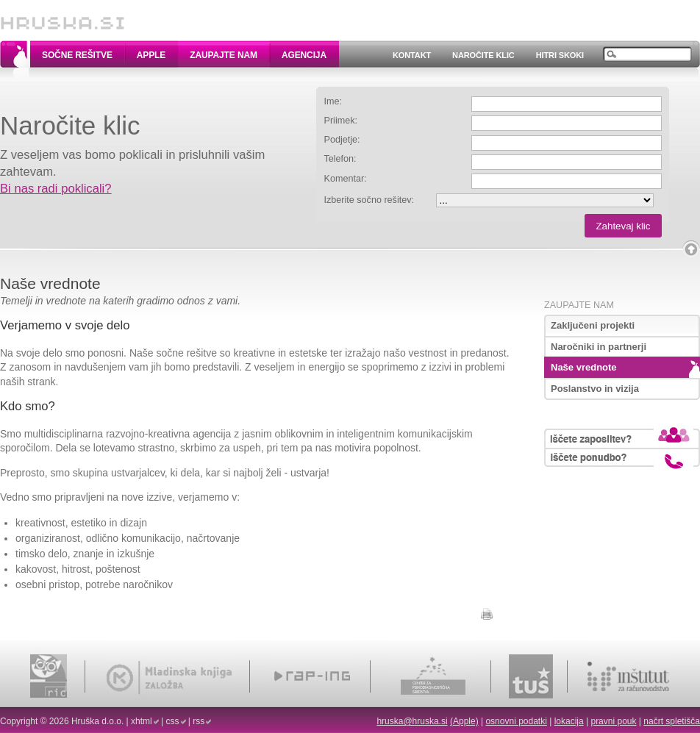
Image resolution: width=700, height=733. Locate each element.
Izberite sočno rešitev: (369, 200)
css (173, 721)
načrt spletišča (672, 721)
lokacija (569, 721)
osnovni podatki (516, 721)
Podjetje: (342, 140)
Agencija (304, 55)
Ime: (333, 101)
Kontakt (412, 55)
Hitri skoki (560, 55)
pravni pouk (613, 721)
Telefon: (340, 159)
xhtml (142, 721)
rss (199, 721)
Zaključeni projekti (593, 325)
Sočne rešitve (77, 55)
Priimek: (341, 121)
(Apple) (464, 721)
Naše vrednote (584, 367)
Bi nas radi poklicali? (56, 189)
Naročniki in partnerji (599, 347)
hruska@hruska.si (412, 721)
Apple (151, 55)
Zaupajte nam (224, 55)
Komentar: (346, 179)
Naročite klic (483, 55)
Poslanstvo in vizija (595, 389)
